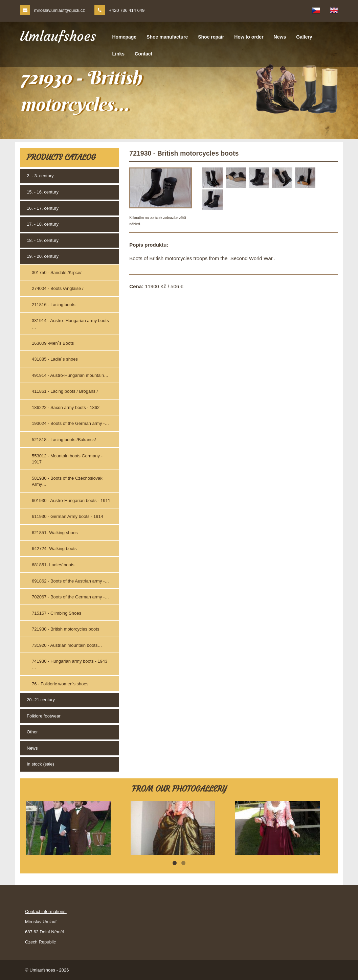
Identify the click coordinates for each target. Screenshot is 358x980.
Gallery (304, 37)
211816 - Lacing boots (54, 305)
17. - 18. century (43, 224)
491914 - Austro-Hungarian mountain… (70, 375)
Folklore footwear (44, 716)
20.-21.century (41, 700)
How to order (249, 37)
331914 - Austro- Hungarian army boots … (70, 324)
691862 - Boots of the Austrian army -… (70, 581)
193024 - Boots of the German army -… (70, 423)
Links (119, 54)
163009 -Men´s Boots (53, 343)
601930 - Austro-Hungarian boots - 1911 (71, 500)
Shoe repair (211, 37)
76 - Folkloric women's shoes (60, 684)
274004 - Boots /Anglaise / (58, 288)
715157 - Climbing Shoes (57, 613)
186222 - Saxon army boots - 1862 (66, 407)
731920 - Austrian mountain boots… (67, 645)
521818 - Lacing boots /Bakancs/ (64, 440)
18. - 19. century (43, 240)
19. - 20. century (43, 256)
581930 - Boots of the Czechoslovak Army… (67, 481)
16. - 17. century (43, 208)
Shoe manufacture (167, 37)
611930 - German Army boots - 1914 (68, 516)
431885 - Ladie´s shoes (55, 359)
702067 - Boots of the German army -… (70, 597)
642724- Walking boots (54, 549)
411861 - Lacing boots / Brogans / (65, 391)
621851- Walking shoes (55, 533)
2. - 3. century (40, 176)
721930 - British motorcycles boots (65, 629)
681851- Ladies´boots (53, 565)
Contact (143, 54)
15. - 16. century (43, 192)
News (280, 37)
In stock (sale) (40, 764)
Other (32, 732)
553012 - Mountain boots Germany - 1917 (67, 459)
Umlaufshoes (58, 36)
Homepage (125, 37)
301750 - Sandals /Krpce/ (57, 272)
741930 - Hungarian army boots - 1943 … (70, 664)
